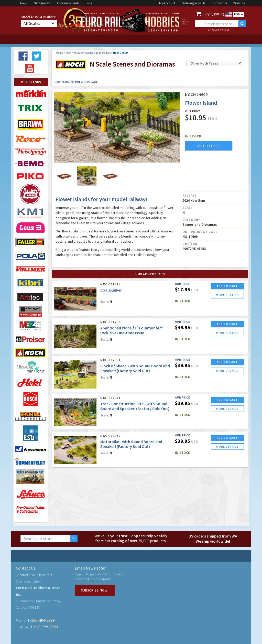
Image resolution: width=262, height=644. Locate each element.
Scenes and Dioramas (98, 53)
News (24, 3)
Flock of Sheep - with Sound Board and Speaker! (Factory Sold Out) (135, 368)
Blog (89, 3)
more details (227, 295)
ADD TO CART (227, 286)
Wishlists (239, 3)
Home (60, 53)
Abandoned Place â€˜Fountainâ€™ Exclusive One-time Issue (132, 330)
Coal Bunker (111, 290)
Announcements (68, 3)
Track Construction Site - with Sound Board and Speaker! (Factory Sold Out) (135, 406)
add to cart (209, 146)
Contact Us (219, 3)
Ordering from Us (193, 3)
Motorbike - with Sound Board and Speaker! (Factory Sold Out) (131, 444)
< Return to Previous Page (76, 82)
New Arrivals (42, 3)
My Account (167, 3)
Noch (68, 53)
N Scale (78, 53)
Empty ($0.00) (214, 14)
